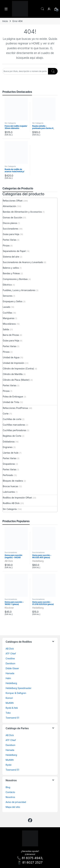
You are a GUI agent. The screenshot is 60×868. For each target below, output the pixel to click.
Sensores (8, 296)
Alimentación (9, 206)
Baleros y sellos (11, 268)
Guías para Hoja (11, 234)
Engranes (8, 447)
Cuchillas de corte (12, 419)
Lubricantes (9, 492)
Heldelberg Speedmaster (18, 688)
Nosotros (10, 797)
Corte (6, 414)
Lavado (6, 307)
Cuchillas (7, 313)
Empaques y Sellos (13, 301)
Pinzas (6, 245)
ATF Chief (11, 654)
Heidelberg (38, 561)
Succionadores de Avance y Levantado (23, 262)
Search (42, 9)
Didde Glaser (12, 668)
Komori (9, 698)
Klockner (9, 608)
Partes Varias (10, 240)
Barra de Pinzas (11, 335)
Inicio (5, 21)
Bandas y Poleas (11, 273)
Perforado (8, 475)
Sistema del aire (11, 257)
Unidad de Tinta (11, 402)
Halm (8, 678)
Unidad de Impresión (13, 363)
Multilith (10, 703)
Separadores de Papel (14, 251)
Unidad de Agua (11, 357)
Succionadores (10, 229)
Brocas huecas (10, 486)
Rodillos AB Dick (11, 503)
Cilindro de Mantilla (13, 374)
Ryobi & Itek (12, 708)
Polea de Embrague (13, 397)
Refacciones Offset (13, 201)
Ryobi (8, 765)
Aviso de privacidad (16, 802)
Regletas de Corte (12, 436)
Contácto (10, 792)
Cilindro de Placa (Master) (16, 380)
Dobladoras (9, 442)
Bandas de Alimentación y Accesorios (22, 212)
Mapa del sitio (13, 807)
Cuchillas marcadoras (14, 425)
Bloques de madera (13, 481)
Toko (8, 713)
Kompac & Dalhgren (16, 693)
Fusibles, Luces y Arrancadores (19, 290)
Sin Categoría (10, 123)
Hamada (10, 673)
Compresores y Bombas (15, 279)
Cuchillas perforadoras (14, 430)
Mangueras (9, 318)
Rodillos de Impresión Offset (17, 498)
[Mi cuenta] (49, 9)
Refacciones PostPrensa (15, 408)
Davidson (10, 663)
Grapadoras (9, 464)
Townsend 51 (12, 718)
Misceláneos (9, 324)
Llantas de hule (11, 453)
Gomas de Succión (12, 217)
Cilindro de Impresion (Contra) (18, 369)
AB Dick (9, 561)
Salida (6, 329)
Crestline (10, 658)
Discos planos (10, 223)
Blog (8, 787)
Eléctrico (7, 285)
